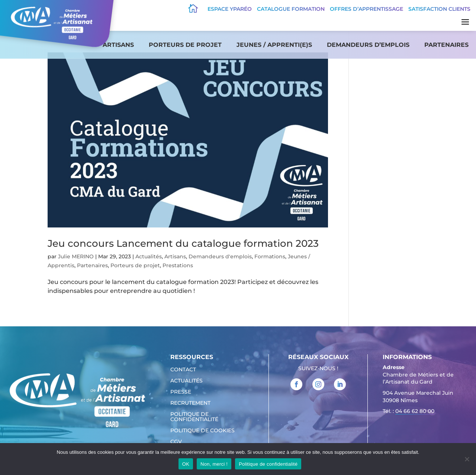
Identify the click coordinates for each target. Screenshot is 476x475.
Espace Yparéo (230, 9)
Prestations (178, 265)
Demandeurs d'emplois (220, 256)
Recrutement (190, 403)
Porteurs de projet (185, 45)
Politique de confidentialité (194, 417)
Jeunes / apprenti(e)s (274, 45)
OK (186, 464)
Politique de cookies (202, 431)
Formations (270, 256)
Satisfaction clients (439, 9)
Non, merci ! (214, 464)
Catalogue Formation (291, 9)
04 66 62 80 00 (415, 411)
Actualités (149, 256)
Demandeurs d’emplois (368, 45)
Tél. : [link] (409, 412)
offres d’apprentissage (366, 9)
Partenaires (446, 45)
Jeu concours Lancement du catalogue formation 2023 (183, 243)
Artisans (118, 45)
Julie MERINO (76, 256)
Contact (183, 370)
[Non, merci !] (467, 459)
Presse (181, 392)
